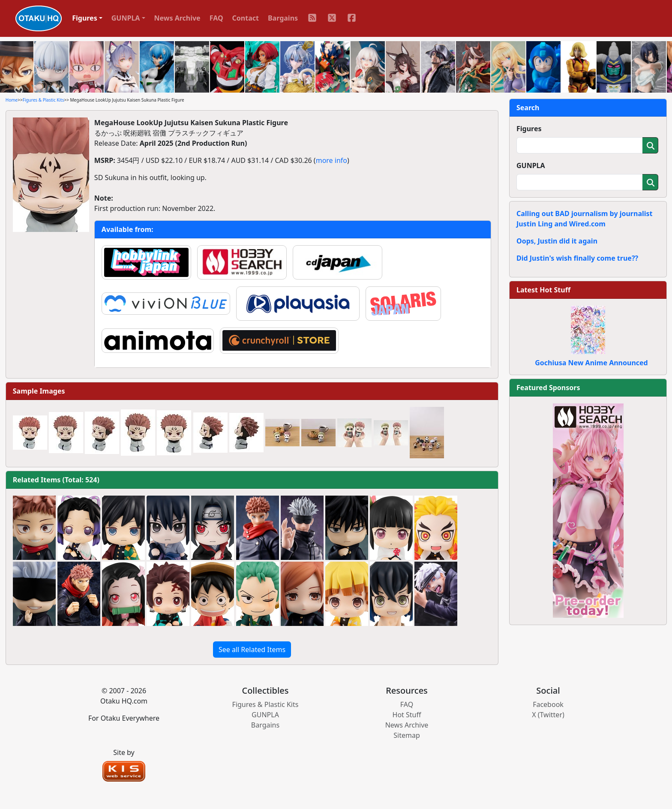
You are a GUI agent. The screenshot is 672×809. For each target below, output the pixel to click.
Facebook (548, 704)
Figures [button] (85, 18)
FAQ (216, 18)
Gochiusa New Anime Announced (591, 363)
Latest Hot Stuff (543, 290)
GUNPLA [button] (126, 18)
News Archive (177, 18)
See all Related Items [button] (252, 650)
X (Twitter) (548, 715)
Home (12, 100)
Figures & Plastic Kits (43, 100)
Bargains (283, 18)
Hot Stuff (407, 715)
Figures (529, 129)
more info (331, 160)
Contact (246, 18)
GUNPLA (531, 165)
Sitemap (407, 735)
